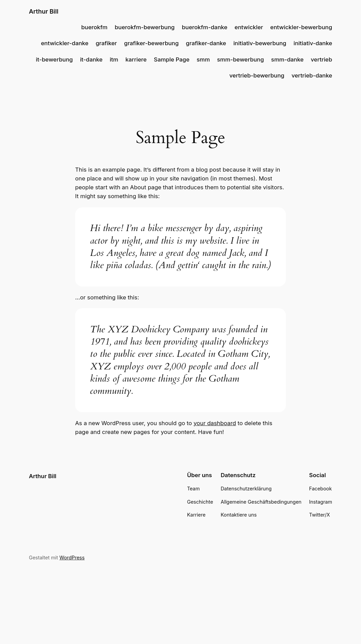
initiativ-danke (313, 43)
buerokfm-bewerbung (145, 27)
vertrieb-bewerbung (257, 75)
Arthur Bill (44, 11)
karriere (136, 59)
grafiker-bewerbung (151, 43)
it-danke (91, 59)
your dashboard (215, 423)
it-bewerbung (55, 59)
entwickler (249, 27)
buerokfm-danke (205, 27)
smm (203, 59)
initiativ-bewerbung (260, 43)
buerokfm (94, 27)
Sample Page (172, 59)
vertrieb (321, 59)
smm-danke (287, 59)
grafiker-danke (206, 43)
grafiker (106, 43)
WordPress (72, 558)
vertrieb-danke (312, 75)
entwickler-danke (65, 43)
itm (114, 59)
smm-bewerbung (241, 59)
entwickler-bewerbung (301, 27)
